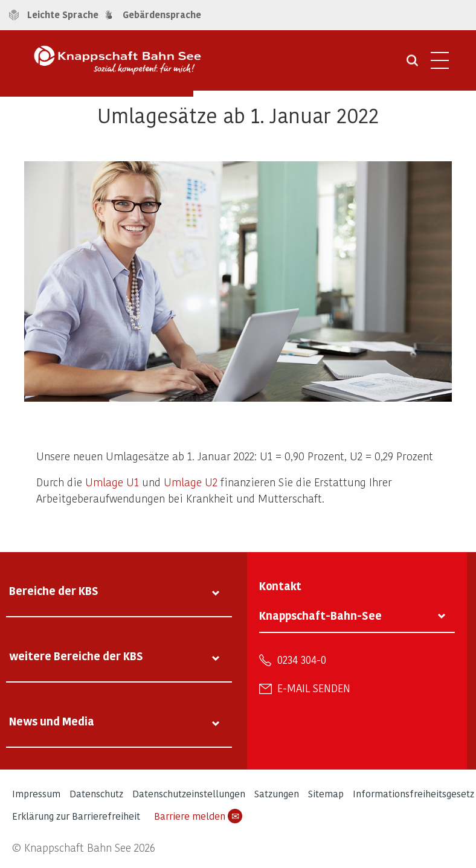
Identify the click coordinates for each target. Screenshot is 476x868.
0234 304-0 (302, 660)
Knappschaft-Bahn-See (320, 615)
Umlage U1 (112, 482)
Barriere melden (198, 816)
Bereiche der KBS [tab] (54, 590)
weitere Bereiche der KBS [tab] (76, 656)
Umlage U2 (191, 482)
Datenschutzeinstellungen (189, 793)
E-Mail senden (314, 688)
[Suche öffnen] (412, 65)
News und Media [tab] (52, 721)
